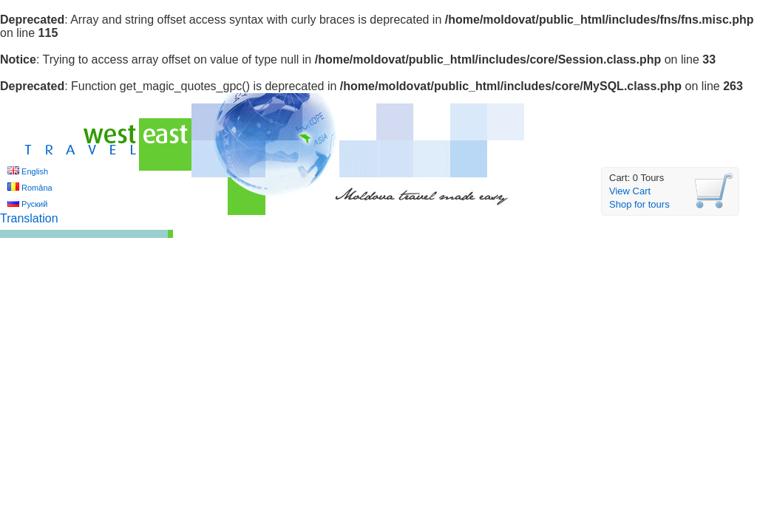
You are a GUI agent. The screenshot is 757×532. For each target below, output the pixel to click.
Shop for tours (639, 204)
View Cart (630, 191)
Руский (34, 204)
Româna (37, 188)
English (35, 171)
